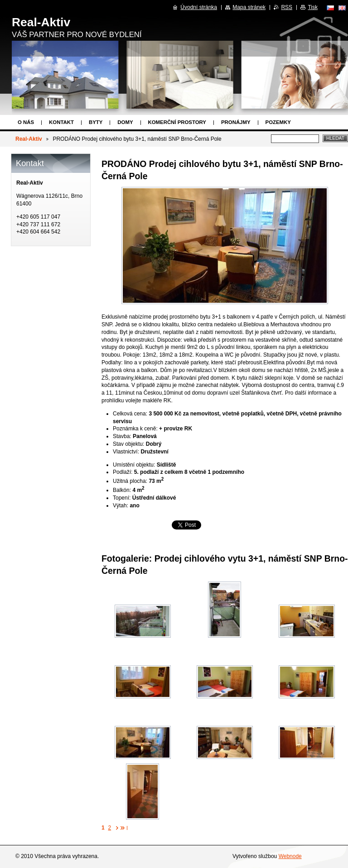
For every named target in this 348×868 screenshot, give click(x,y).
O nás (26, 122)
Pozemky (278, 122)
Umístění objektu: (134, 465)
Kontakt (61, 122)
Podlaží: (123, 472)
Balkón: (122, 490)
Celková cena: (130, 414)
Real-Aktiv (29, 139)
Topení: (122, 498)
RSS (287, 7)
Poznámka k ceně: (135, 429)
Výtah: (121, 506)
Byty (96, 122)
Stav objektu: (128, 444)
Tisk (313, 7)
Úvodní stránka (199, 7)
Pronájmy (236, 122)
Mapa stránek (249, 7)
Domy (125, 122)
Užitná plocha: (130, 481)
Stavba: (122, 436)
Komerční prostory (177, 122)
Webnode (290, 856)
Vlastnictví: (126, 452)
